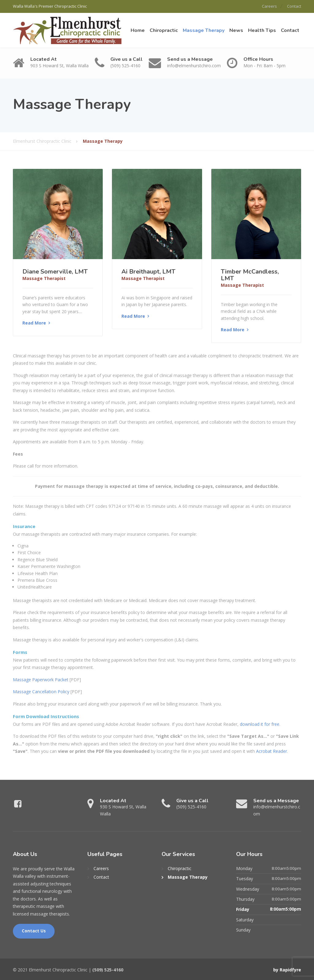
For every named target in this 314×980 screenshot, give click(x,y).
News (236, 30)
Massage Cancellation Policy (41, 691)
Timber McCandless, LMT (250, 274)
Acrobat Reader (272, 751)
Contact (294, 6)
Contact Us (34, 931)
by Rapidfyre (287, 969)
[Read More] (58, 214)
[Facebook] (18, 805)
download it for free (260, 723)
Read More (34, 323)
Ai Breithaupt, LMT (148, 271)
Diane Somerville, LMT (55, 271)
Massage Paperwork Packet (41, 679)
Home (138, 30)
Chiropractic (164, 30)
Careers (268, 6)
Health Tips (262, 30)
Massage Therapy (204, 30)
